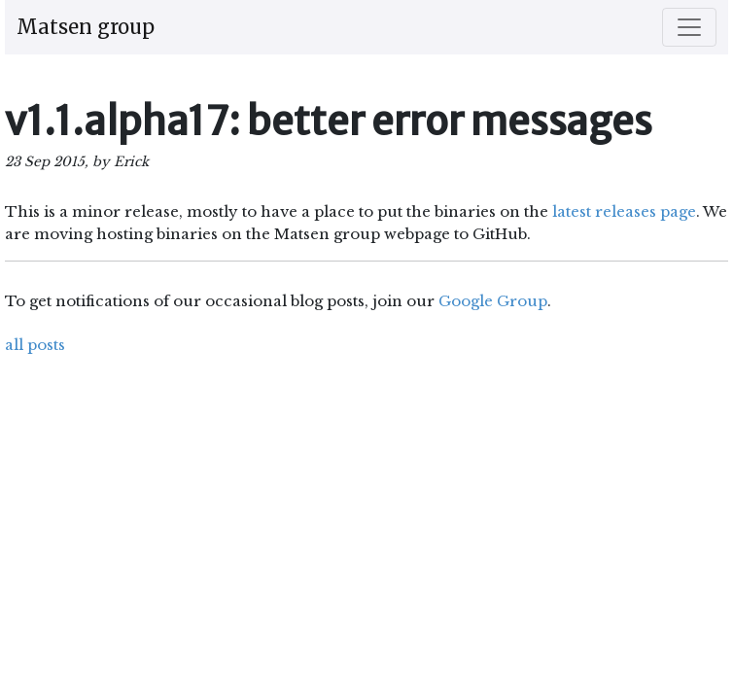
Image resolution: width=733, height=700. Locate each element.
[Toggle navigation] (689, 27)
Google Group (493, 301)
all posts (35, 345)
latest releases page (624, 211)
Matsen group (86, 27)
